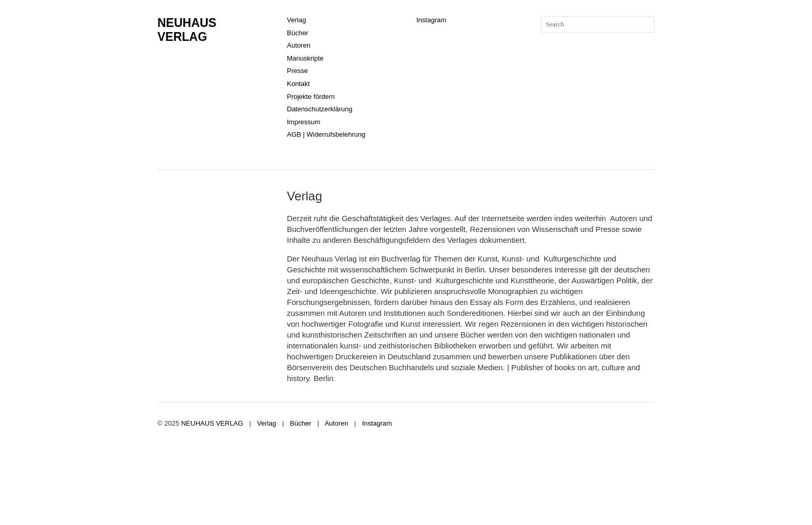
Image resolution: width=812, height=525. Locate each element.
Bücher (298, 33)
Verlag (296, 20)
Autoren (299, 45)
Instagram (431, 20)
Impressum (303, 122)
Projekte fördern (311, 97)
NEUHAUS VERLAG (187, 30)
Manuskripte (305, 58)
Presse (297, 71)
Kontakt (298, 84)
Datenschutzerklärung (320, 109)
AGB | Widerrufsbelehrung (326, 134)
